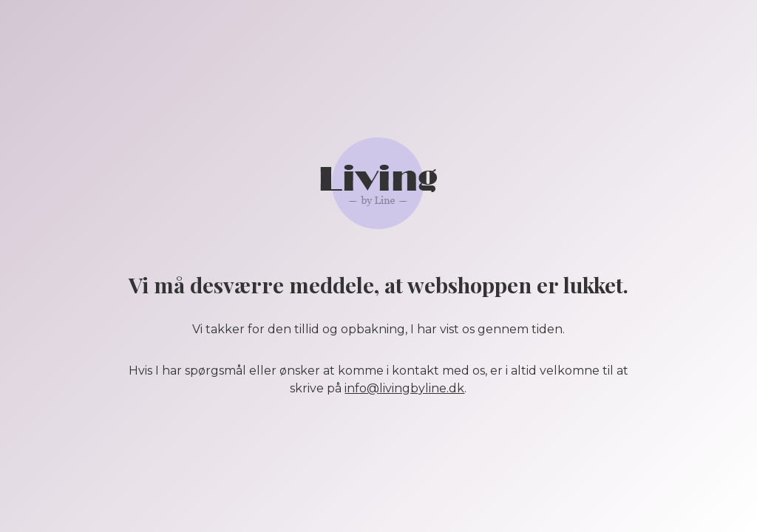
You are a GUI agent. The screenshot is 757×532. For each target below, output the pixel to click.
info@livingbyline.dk (404, 388)
